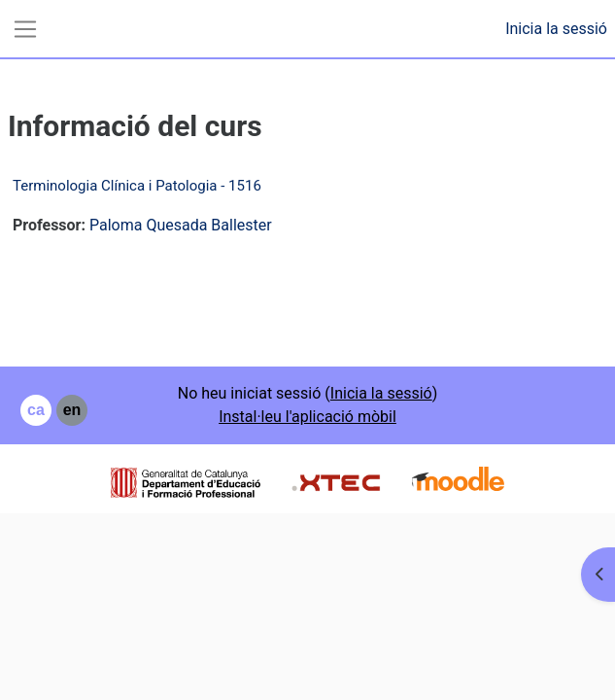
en (72, 410)
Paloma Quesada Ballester (181, 225)
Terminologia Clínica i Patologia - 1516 (137, 186)
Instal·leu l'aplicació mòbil (307, 417)
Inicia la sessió (556, 29)
